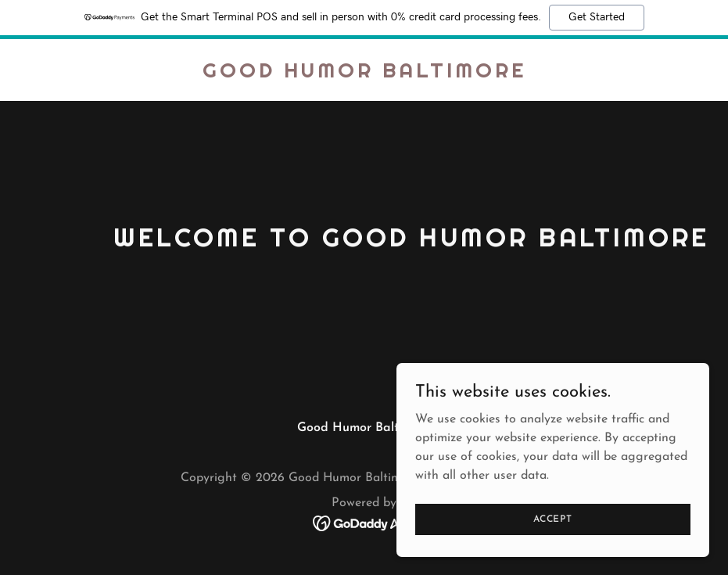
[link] (364, 74)
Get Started (597, 17)
